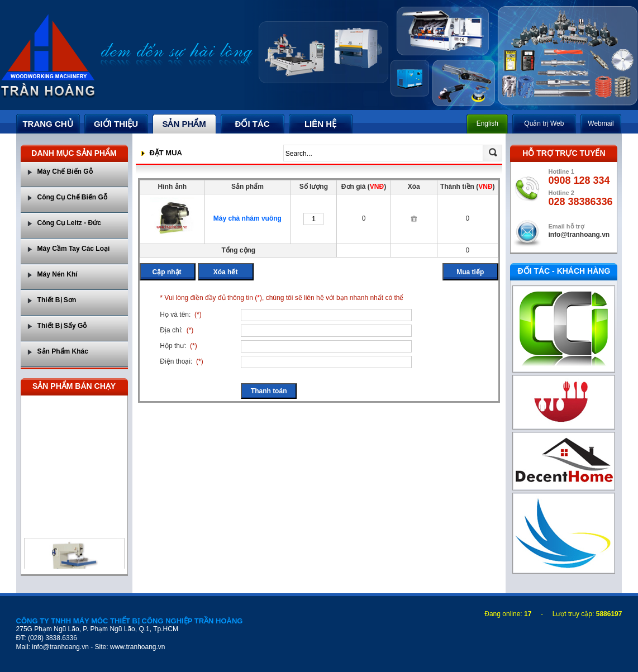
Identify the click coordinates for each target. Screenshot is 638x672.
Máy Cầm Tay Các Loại (74, 249)
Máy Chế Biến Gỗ (65, 171)
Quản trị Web (544, 123)
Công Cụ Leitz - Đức (69, 223)
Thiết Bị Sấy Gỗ (62, 326)
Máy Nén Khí (58, 274)
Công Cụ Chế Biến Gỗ (72, 197)
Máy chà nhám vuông (247, 218)
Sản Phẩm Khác (63, 351)
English (487, 123)
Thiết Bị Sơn (57, 300)
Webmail (601, 123)
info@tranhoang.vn (579, 235)
